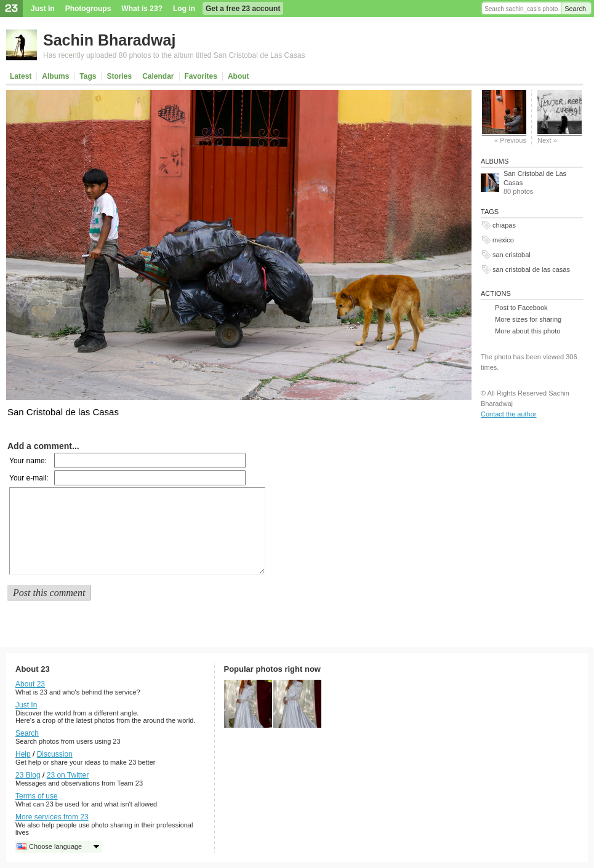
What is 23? (142, 9)
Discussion (55, 754)
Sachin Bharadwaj (109, 40)
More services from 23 (52, 817)
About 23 (30, 684)
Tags (88, 76)
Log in (184, 9)
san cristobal (512, 255)
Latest (21, 76)
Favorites (201, 76)
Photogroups (88, 9)
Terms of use (37, 796)
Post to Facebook (521, 308)
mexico (503, 240)
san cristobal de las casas (531, 269)
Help (23, 754)
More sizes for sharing (528, 319)
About (239, 76)
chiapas (504, 225)
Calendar (158, 76)
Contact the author (509, 414)
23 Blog (28, 775)
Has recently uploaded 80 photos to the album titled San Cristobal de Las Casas (174, 55)
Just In (43, 9)
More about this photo (528, 331)
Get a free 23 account (243, 9)
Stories (119, 76)
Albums (55, 76)
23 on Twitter (68, 775)
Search (575, 9)
